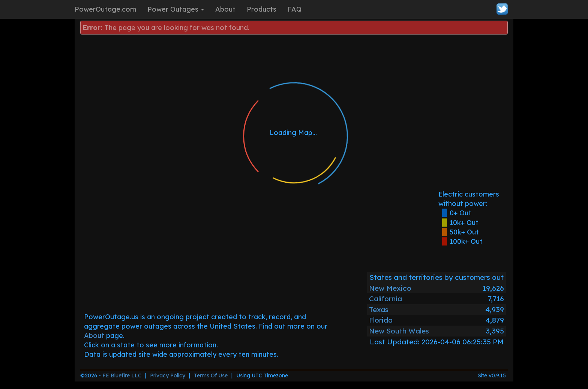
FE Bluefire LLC (122, 375)
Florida (381, 320)
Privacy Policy (168, 375)
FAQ (295, 9)
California (385, 299)
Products (262, 9)
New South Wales (399, 331)
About (225, 9)
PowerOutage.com (105, 9)
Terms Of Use (211, 375)
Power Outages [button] (176, 9)
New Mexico (390, 288)
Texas (379, 309)
